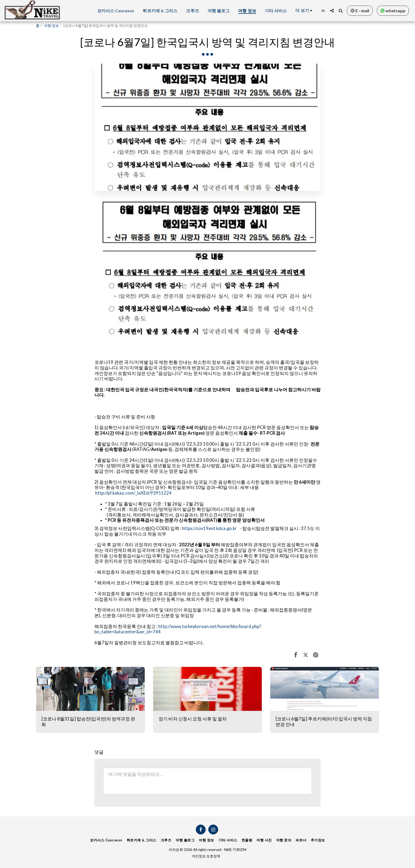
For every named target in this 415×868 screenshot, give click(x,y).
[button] (332, 11)
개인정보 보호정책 (206, 856)
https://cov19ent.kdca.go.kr (209, 528)
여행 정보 (51, 26)
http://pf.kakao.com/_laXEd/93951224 (133, 493)
